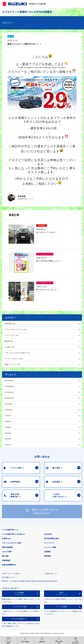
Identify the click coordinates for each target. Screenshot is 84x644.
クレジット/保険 (50, 547)
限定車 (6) (9, 341)
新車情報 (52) (10, 324)
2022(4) (8, 421)
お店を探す (48, 534)
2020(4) (8, 427)
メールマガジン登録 (20, 607)
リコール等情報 (61, 607)
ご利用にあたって (51, 574)
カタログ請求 (7, 552)
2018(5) (8, 439)
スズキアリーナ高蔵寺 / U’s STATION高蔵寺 (27, 12)
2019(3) (8, 433)
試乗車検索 (6, 560)
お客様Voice (7, 539)
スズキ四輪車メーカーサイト (20, 594)
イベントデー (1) (12, 335)
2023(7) (8, 416)
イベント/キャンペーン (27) (16, 330)
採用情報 (47, 556)
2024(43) (9, 410)
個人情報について (9, 577)
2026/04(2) (9, 381)
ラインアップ (49, 543)
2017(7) (8, 445)
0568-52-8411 (42, 513)
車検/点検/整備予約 (9, 565)
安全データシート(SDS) (11, 574)
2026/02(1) (9, 392)
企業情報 (47, 552)
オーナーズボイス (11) (14, 359)
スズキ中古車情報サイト (20, 619)
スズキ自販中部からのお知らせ (13, 534)
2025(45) (9, 404)
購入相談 (5, 556)
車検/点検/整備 (7, 547)
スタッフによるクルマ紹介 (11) (17, 353)
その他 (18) (9, 347)
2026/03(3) (9, 386)
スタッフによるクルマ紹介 (12, 543)
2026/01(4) (9, 398)
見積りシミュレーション (61, 594)
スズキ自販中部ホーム (10, 530)
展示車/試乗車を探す (52, 539)
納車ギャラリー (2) (12, 364)
